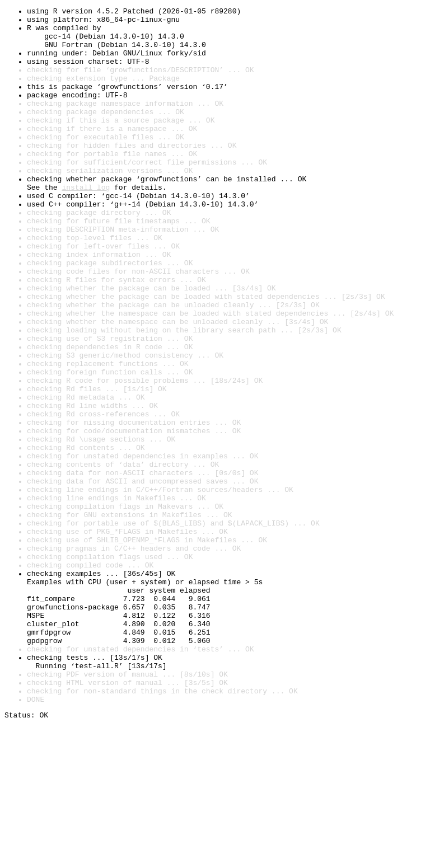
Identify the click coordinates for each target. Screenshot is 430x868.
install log (86, 224)
